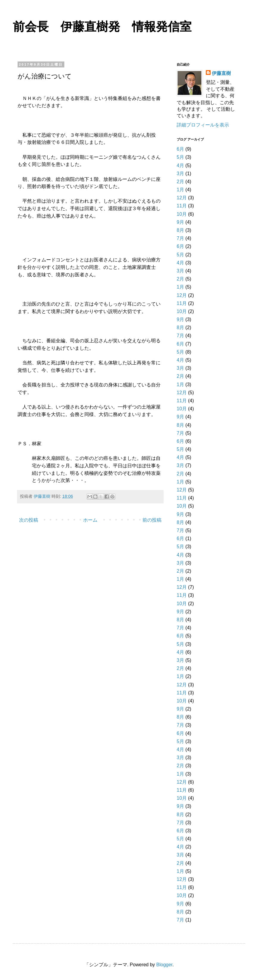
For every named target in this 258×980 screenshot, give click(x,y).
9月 (180, 222)
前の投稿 (152, 520)
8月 (180, 230)
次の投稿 (29, 520)
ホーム (90, 520)
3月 (180, 174)
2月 (180, 182)
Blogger (164, 965)
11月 (182, 206)
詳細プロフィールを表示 (203, 125)
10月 (182, 214)
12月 (182, 198)
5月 (180, 157)
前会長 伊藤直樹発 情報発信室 (102, 28)
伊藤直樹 (221, 73)
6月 (180, 149)
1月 (180, 190)
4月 (180, 165)
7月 (180, 238)
